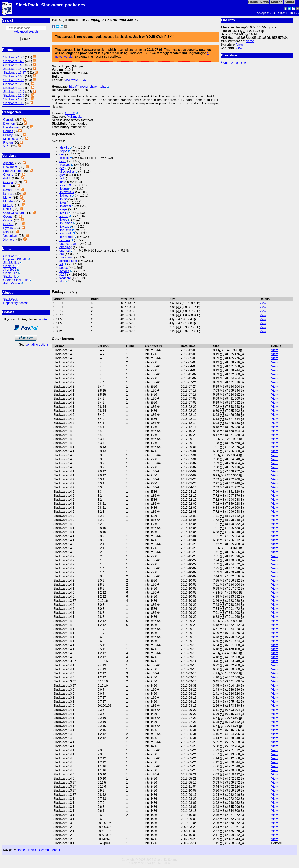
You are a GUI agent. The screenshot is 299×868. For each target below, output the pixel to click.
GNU (7, 178)
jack (62, 178)
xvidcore (65, 278)
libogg (64, 189)
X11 (6, 146)
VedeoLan (10, 236)
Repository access (16, 303)
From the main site (233, 62)
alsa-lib (64, 148)
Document (10, 167)
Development (12, 127)
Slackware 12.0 (14, 92)
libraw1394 (67, 192)
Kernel (8, 190)
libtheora (65, 196)
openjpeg (66, 247)
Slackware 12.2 (14, 84)
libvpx (63, 209)
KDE (6, 186)
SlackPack (10, 300)
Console (9, 120)
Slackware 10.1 (14, 103)
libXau (64, 216)
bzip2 (63, 151)
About (56, 850)
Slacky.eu (10, 266)
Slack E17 (10, 273)
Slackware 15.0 (14, 57)
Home (21, 850)
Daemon (9, 123)
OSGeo (8, 224)
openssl (65, 251)
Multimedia (11, 139)
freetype (65, 165)
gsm (62, 175)
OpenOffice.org (14, 213)
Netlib (7, 209)
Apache (8, 163)
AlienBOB (10, 270)
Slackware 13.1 (14, 76)
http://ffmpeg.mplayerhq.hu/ (88, 86)
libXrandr (66, 233)
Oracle (8, 220)
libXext (64, 226)
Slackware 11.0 (14, 95)
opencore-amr (69, 244)
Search (44, 850)
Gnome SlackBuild (16, 280)
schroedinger (68, 261)
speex (64, 268)
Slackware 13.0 (14, 80)
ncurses (65, 240)
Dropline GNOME (15, 259)
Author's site (12, 283)
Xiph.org (9, 239)
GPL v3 (70, 113)
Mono (7, 197)
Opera (7, 217)
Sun (6, 232)
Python (8, 143)
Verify (250, 41)
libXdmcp (66, 223)
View (240, 45)
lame (63, 182)
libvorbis (65, 206)
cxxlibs (64, 158)
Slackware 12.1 (14, 88)
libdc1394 (66, 185)
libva (63, 202)
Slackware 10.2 (14, 99)
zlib (62, 281)
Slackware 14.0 (14, 69)
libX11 (64, 213)
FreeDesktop (12, 171)
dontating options (37, 345)
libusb (63, 199)
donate (42, 319)
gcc (62, 168)
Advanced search (26, 32)
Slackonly (10, 276)
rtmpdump (66, 257)
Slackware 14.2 (14, 61)
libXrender (66, 237)
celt (62, 154)
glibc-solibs (67, 172)
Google (8, 182)
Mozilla (8, 201)
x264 (63, 275)
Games (8, 131)
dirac (63, 161)
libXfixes (65, 230)
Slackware (10, 256)
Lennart (8, 194)
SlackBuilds (11, 263)
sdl (61, 264)
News (32, 850)
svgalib (64, 271)
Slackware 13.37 (14, 73)
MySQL (8, 205)
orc (62, 254)
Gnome (8, 175)
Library (8, 135)
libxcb (63, 220)
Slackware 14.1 (14, 65)
